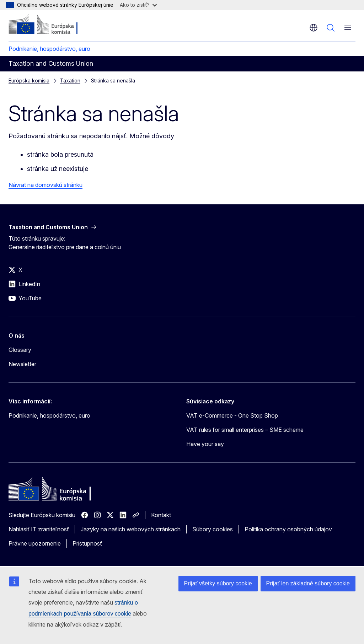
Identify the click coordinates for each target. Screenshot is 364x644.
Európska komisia (29, 80)
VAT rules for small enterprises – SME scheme (245, 430)
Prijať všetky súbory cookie (218, 583)
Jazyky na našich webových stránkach (131, 529)
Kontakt (161, 515)
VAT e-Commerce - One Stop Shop (232, 415)
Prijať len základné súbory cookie (308, 583)
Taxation (70, 80)
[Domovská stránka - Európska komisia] (52, 25)
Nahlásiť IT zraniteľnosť (39, 529)
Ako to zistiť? (138, 5)
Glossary (20, 350)
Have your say (205, 444)
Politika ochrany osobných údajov (288, 529)
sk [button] (314, 28)
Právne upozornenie (35, 543)
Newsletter (22, 364)
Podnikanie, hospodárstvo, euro (49, 49)
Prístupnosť (87, 543)
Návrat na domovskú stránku (45, 185)
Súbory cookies (213, 529)
